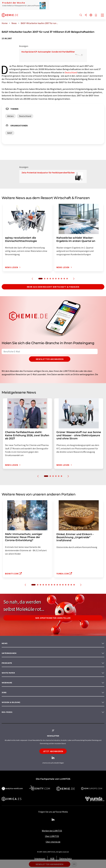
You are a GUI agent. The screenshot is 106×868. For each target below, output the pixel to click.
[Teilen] (86, 15)
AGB (52, 858)
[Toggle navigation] (102, 15)
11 (63, 585)
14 (71, 585)
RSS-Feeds (7, 712)
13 (68, 585)
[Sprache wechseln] (91, 15)
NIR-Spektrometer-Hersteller (53, 618)
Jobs (4, 692)
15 (74, 585)
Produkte (7, 663)
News (5, 643)
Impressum (40, 858)
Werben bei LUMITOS (52, 831)
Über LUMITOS (52, 836)
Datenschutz (66, 858)
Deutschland (71, 72)
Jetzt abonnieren (53, 751)
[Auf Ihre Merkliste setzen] (96, 15)
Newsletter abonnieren (50, 359)
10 (67, 279)
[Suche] (81, 15)
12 (66, 585)
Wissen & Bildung (11, 702)
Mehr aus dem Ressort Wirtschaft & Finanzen (53, 287)
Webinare (7, 683)
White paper (8, 673)
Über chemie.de (53, 842)
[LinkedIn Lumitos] (53, 820)
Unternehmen (9, 653)
